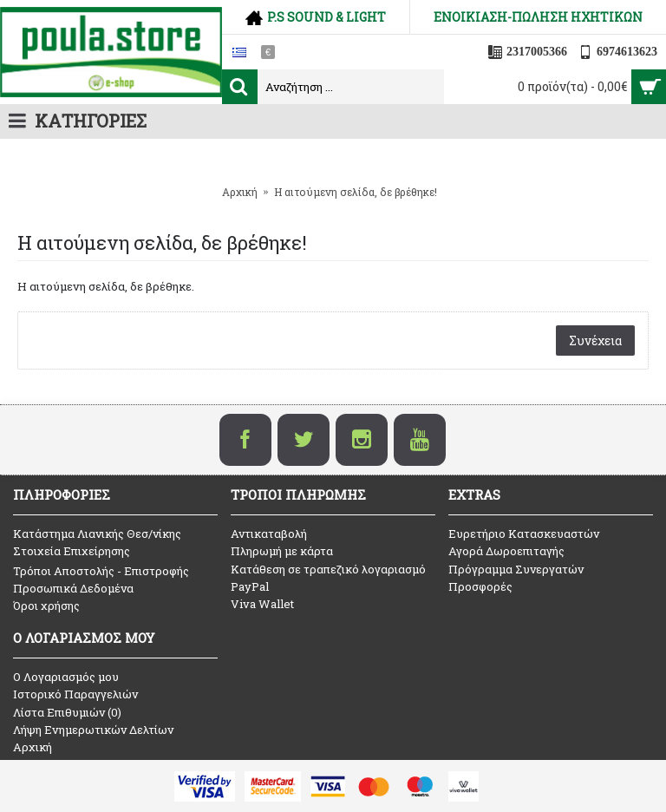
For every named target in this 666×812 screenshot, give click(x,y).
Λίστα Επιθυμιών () (67, 712)
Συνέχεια (595, 341)
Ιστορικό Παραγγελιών (75, 694)
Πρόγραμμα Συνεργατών (516, 569)
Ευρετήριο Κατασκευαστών (524, 534)
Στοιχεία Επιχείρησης (72, 551)
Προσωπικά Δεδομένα (73, 588)
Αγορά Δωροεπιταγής (506, 551)
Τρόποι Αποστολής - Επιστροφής (101, 571)
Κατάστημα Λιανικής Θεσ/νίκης (97, 534)
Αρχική (33, 747)
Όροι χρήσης (46, 606)
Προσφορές (480, 586)
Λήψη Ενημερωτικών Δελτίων (93, 730)
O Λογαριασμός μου (66, 677)
